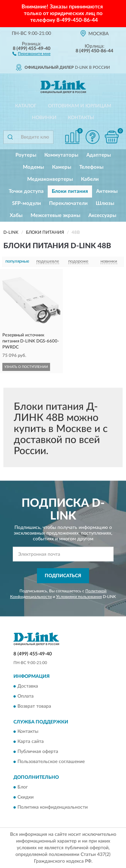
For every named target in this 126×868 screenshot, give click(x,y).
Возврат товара (34, 706)
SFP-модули (27, 203)
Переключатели (68, 203)
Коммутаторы (61, 155)
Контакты (81, 118)
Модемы (33, 167)
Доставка (28, 686)
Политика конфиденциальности (53, 807)
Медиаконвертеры (50, 179)
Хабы (16, 215)
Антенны (107, 191)
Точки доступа (26, 191)
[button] (31, 53)
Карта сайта (31, 742)
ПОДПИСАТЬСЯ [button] (63, 576)
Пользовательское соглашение (51, 762)
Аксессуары (102, 215)
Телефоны (91, 167)
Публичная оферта (38, 752)
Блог (23, 787)
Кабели (90, 179)
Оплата (26, 696)
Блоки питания (70, 191)
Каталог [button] (26, 106)
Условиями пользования (79, 597)
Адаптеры (99, 155)
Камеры (62, 167)
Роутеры (26, 155)
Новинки (44, 118)
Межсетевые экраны (55, 215)
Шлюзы (105, 203)
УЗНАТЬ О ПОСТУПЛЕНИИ (26, 367)
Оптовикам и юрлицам (80, 106)
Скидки (26, 797)
